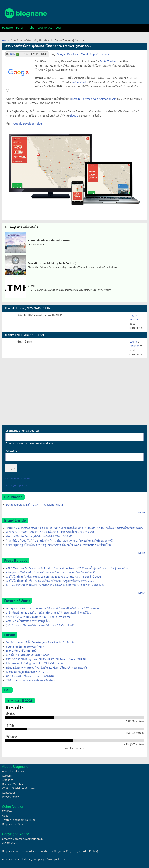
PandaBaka (12, 308)
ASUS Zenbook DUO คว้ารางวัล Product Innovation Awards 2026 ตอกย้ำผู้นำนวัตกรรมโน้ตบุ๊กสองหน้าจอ (68, 568)
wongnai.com (57, 859)
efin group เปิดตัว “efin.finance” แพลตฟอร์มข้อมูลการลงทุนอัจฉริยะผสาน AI (51, 572)
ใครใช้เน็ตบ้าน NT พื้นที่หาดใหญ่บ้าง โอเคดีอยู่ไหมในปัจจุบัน (40, 642)
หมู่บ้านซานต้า (80, 82)
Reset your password (18, 485)
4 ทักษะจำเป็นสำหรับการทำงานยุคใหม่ (28, 621)
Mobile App (88, 54)
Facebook (18, 820)
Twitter (6, 820)
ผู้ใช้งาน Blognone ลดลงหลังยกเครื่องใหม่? (31, 680)
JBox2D (76, 99)
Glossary (31, 788)
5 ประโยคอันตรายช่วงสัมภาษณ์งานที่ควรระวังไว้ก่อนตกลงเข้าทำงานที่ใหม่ (48, 612)
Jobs (31, 28)
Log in (133, 315)
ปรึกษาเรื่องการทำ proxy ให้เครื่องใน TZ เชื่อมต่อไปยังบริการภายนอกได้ (47, 668)
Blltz (13, 54)
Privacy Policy (10, 797)
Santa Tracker (108, 61)
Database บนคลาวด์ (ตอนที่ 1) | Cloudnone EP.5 (35, 505)
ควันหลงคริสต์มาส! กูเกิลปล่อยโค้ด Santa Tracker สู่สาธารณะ (48, 46)
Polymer (86, 99)
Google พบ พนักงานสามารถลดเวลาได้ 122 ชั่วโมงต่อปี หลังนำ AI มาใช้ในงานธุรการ (54, 608)
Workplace (45, 28)
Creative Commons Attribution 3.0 (23, 839)
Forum (21, 28)
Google (61, 54)
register (134, 319)
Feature (7, 28)
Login (59, 28)
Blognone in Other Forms (18, 824)
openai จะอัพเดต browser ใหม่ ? (25, 647)
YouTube (30, 820)
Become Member (13, 784)
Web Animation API (105, 99)
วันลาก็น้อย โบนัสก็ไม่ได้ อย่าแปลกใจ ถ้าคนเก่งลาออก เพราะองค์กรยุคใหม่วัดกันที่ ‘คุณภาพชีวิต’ (61, 541)
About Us (8, 771)
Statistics (8, 780)
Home (6, 40)
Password (11, 451)
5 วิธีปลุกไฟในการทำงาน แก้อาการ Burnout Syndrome (38, 617)
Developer (73, 54)
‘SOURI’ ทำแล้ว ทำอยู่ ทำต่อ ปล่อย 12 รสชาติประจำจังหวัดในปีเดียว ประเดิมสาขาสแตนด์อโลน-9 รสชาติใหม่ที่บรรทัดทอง (75, 528)
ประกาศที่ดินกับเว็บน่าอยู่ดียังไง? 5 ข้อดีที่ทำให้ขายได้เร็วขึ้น (40, 536)
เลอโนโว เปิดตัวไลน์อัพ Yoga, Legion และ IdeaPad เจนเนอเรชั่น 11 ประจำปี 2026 (53, 577)
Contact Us (9, 793)
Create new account (18, 478)
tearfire (10, 335)
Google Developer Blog (28, 124)
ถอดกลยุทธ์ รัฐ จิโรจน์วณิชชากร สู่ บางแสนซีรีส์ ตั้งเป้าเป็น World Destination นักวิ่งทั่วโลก (58, 545)
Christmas (102, 54)
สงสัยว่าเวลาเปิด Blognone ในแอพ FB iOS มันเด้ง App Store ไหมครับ (46, 659)
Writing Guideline (13, 788)
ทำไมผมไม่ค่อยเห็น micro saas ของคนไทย (31, 676)
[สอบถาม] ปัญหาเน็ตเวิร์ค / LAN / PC (27, 672)
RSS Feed (8, 811)
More (142, 512)
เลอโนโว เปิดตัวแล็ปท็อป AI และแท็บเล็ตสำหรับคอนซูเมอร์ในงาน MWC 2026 (50, 581)
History (19, 771)
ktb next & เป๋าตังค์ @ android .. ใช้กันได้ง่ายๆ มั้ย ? (36, 663)
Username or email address (22, 431)
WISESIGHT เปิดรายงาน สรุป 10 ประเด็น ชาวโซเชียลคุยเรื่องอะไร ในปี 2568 (50, 532)
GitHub (74, 115)
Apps (5, 816)
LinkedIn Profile (87, 851)
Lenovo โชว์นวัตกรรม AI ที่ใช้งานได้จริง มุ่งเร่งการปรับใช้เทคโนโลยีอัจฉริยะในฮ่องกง (55, 585)
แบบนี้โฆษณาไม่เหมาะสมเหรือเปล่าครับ (29, 655)
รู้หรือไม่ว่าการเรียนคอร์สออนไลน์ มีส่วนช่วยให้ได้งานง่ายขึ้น (41, 625)
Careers (7, 776)
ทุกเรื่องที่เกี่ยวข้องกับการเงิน (22, 651)
